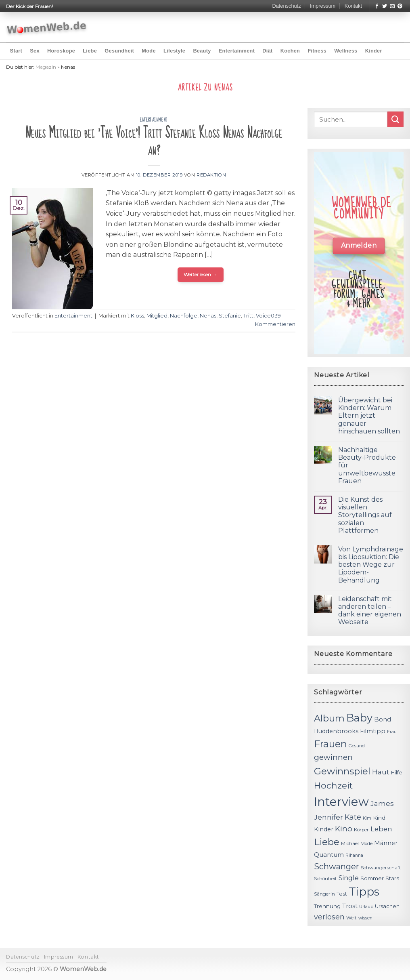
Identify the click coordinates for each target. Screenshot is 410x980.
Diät (267, 51)
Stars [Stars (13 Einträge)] (392, 878)
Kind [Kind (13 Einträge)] (379, 818)
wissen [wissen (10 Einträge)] (365, 918)
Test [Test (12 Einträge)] (342, 894)
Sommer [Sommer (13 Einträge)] (372, 878)
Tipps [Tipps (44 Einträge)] (364, 892)
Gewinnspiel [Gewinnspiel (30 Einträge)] (342, 771)
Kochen (290, 51)
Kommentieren (275, 324)
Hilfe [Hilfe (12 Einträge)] (397, 773)
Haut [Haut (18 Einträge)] (381, 772)
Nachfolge (184, 316)
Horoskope (61, 51)
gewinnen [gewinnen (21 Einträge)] (333, 757)
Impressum (323, 6)
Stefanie (230, 316)
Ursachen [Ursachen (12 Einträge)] (387, 906)
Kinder (374, 51)
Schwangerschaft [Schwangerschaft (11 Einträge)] (381, 868)
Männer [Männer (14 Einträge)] (386, 843)
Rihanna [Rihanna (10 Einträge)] (354, 855)
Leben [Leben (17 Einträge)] (381, 829)
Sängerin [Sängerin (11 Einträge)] (324, 894)
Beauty (202, 51)
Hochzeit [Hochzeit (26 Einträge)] (333, 785)
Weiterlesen (201, 274)
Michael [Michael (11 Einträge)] (350, 843)
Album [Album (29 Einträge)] (329, 718)
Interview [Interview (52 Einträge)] (341, 802)
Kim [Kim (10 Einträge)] (367, 818)
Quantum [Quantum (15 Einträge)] (329, 855)
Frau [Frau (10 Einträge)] (392, 732)
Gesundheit (119, 51)
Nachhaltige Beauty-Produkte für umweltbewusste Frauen (367, 465)
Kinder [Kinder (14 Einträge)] (324, 829)
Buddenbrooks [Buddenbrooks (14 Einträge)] (336, 731)
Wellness (346, 51)
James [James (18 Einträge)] (382, 803)
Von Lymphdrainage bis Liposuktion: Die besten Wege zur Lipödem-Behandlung (371, 565)
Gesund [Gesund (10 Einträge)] (357, 746)
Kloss (137, 316)
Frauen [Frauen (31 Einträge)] (331, 744)
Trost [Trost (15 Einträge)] (350, 906)
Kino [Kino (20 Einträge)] (344, 829)
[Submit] (395, 119)
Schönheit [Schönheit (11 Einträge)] (325, 879)
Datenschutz (286, 6)
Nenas (208, 316)
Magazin (46, 67)
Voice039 (268, 316)
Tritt (248, 316)
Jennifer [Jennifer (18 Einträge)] (328, 817)
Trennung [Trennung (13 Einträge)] (327, 906)
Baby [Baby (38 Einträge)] (359, 718)
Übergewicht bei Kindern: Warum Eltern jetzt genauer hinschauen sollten (369, 416)
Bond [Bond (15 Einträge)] (383, 719)
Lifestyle (174, 51)
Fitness (317, 51)
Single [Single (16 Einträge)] (349, 878)
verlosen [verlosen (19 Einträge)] (329, 917)
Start (16, 51)
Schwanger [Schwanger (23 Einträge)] (337, 866)
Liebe (90, 51)
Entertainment (237, 51)
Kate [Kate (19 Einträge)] (353, 817)
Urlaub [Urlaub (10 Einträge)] (366, 907)
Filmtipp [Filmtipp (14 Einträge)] (373, 731)
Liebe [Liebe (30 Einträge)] (327, 842)
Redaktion (211, 175)
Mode (149, 51)
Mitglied (157, 316)
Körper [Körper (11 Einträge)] (361, 830)
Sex (35, 51)
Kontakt (353, 6)
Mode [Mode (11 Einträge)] (366, 843)
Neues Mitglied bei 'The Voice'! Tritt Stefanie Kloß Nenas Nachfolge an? (154, 142)
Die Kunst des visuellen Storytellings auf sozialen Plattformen (365, 515)
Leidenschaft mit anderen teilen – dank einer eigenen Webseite (370, 611)
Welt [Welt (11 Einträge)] (351, 918)
